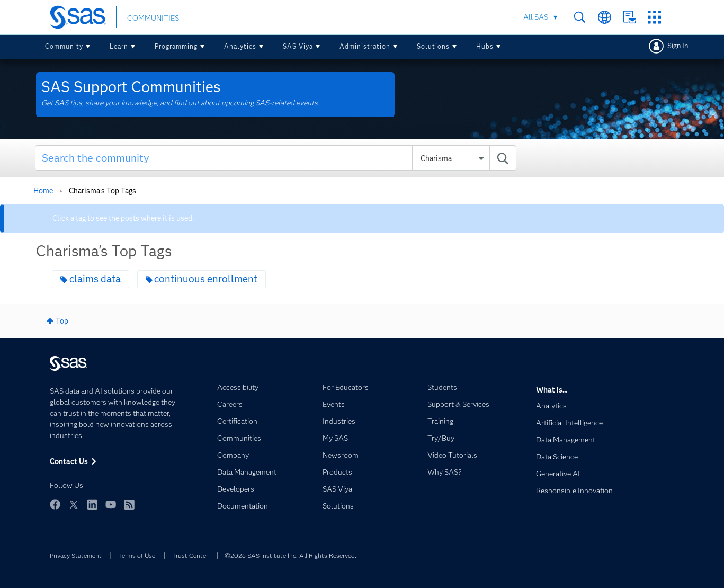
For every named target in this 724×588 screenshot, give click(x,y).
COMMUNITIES (153, 18)
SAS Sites (654, 17)
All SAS (536, 17)
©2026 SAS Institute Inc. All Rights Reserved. (291, 555)
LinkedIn (92, 504)
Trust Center (190, 555)
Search (580, 17)
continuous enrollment (206, 279)
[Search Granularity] (451, 158)
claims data (95, 279)
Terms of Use (137, 555)
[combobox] (276, 158)
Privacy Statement (76, 555)
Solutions (433, 46)
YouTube (111, 504)
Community (64, 46)
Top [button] (62, 321)
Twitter (74, 504)
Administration (365, 46)
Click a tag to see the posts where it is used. (123, 218)
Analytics (240, 46)
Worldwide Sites (605, 17)
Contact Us (629, 17)
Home (43, 191)
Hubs (485, 46)
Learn (119, 46)
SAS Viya (298, 46)
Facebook (55, 504)
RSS (129, 504)
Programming (176, 46)
